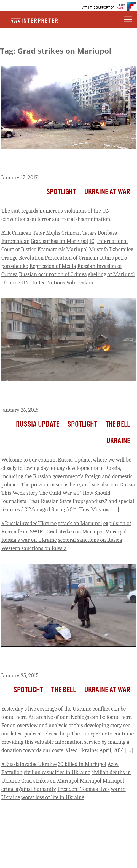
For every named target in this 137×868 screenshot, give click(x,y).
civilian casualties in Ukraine (57, 772)
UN (25, 283)
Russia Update (38, 424)
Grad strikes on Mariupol (60, 241)
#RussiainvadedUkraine (29, 523)
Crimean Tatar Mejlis (36, 233)
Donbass (107, 233)
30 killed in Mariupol (82, 764)
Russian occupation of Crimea (53, 274)
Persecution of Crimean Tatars (79, 258)
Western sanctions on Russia (34, 548)
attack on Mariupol (80, 523)
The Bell (118, 424)
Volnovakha (80, 283)
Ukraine (11, 283)
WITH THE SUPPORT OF (98, 8)
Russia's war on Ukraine (29, 540)
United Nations (48, 283)
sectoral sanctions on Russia (90, 540)
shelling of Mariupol (112, 274)
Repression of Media (53, 266)
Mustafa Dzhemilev (111, 249)
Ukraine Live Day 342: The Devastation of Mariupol (58, 660)
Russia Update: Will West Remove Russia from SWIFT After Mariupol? (64, 395)
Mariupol (77, 249)
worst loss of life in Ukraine (53, 797)
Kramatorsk (51, 249)
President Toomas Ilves (84, 789)
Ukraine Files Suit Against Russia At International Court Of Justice (68, 162)
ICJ (93, 241)
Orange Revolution (22, 258)
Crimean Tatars (79, 233)
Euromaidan (16, 241)
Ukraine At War (107, 192)
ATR (6, 233)
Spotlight (61, 192)
